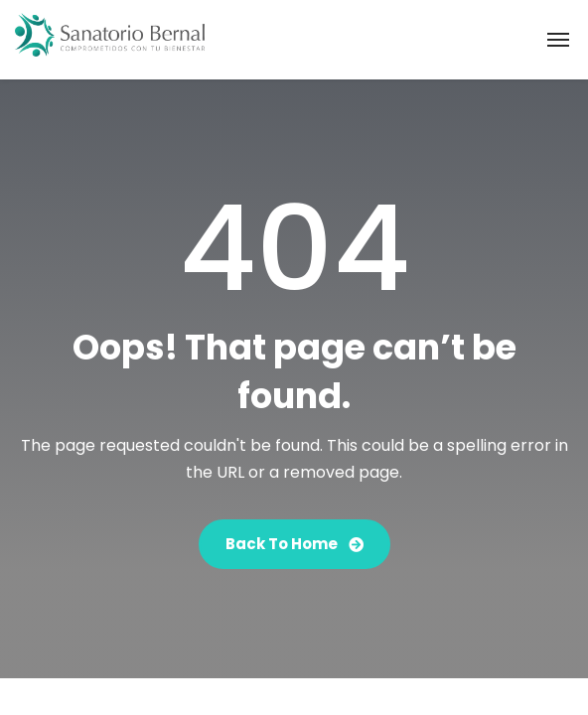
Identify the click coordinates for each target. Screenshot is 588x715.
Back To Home (294, 544)
